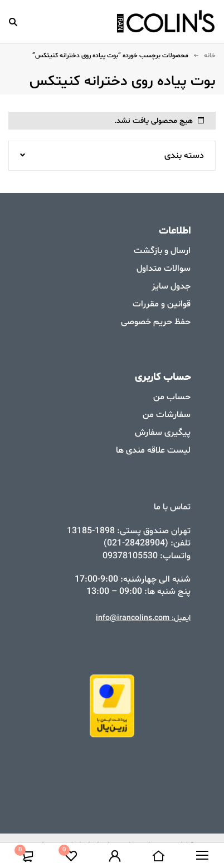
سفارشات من (167, 415)
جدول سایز (171, 286)
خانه (210, 56)
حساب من (172, 397)
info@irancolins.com (133, 618)
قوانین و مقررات (162, 304)
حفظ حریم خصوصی (156, 322)
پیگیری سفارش (163, 433)
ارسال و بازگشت (162, 251)
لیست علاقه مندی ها (153, 450)
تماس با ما (172, 507)
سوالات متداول (164, 269)
